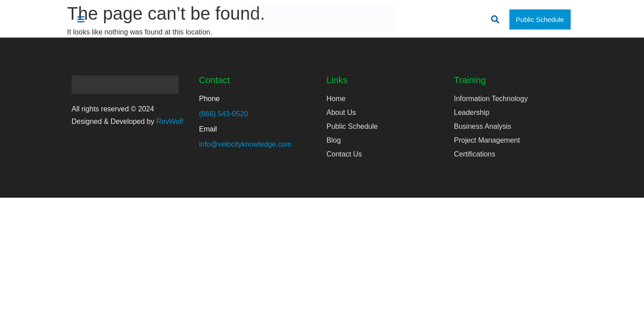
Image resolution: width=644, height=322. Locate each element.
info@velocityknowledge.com (245, 144)
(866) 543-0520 (223, 114)
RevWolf (169, 121)
